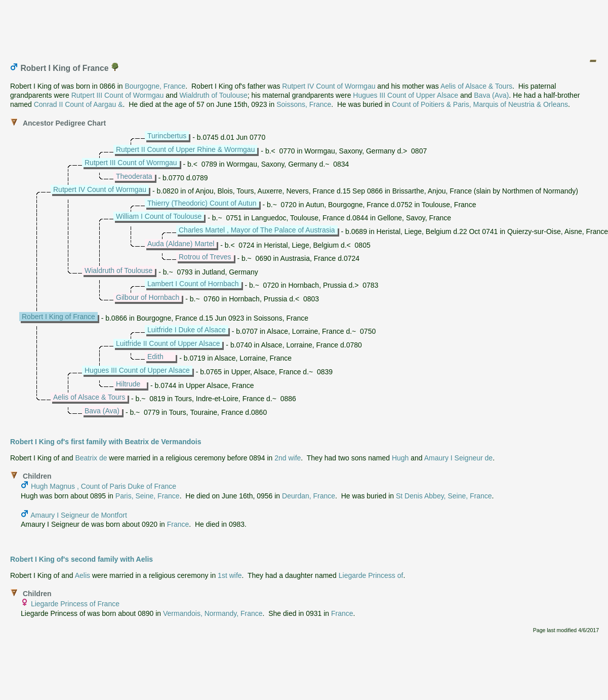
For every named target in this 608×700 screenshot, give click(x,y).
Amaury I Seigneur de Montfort (79, 515)
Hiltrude (128, 384)
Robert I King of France (58, 317)
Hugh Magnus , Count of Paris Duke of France (104, 486)
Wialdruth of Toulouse (213, 95)
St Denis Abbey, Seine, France (444, 496)
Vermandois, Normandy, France (213, 613)
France (178, 524)
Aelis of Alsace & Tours (476, 86)
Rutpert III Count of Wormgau (118, 95)
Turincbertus (167, 136)
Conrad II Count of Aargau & (78, 104)
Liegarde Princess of (371, 575)
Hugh (400, 458)
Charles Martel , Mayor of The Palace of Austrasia (257, 230)
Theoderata (134, 176)
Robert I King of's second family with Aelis (82, 559)
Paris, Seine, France (148, 496)
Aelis (83, 575)
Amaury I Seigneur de (458, 458)
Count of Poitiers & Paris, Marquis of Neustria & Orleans (480, 104)
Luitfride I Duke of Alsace (187, 330)
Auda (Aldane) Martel (181, 244)
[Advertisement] (305, 27)
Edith (155, 357)
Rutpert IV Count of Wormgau (329, 86)
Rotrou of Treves (205, 257)
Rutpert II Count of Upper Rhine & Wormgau (185, 149)
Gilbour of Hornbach (148, 297)
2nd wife (288, 458)
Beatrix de (91, 458)
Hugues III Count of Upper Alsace (406, 95)
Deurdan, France (309, 496)
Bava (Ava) (491, 95)
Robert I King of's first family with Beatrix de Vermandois (106, 442)
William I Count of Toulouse (159, 216)
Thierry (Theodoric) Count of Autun (202, 203)
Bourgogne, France (155, 86)
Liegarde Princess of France (75, 604)
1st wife (230, 575)
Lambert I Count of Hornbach (193, 284)
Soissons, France (304, 104)
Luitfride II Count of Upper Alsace (168, 343)
